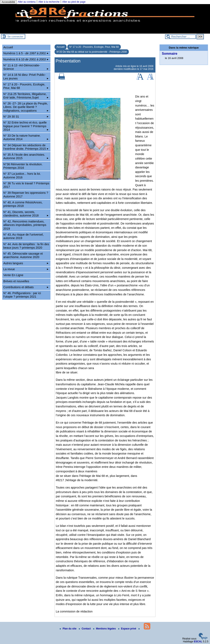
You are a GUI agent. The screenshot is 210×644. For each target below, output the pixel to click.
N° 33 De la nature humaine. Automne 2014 (26, 137)
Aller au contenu (27, 2)
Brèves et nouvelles (16, 281)
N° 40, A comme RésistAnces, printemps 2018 (23, 204)
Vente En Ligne (13, 275)
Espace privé (127, 629)
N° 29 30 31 (26, 117)
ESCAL (198, 642)
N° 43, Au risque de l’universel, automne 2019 (23, 236)
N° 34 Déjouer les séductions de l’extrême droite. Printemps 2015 (26, 147)
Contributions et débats (26, 287)
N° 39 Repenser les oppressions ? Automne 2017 (26, 194)
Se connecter (15, 37)
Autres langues (26, 263)
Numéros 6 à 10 (26, 59)
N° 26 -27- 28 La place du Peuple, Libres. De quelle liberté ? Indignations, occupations (26, 107)
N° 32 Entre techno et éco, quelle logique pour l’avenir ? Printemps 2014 (26, 126)
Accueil (61, 47)
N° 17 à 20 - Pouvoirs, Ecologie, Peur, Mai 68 (94, 47)
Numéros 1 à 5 (26, 53)
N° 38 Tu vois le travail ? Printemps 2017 (26, 185)
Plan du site (68, 629)
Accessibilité (8, 2)
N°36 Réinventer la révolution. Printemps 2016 (23, 166)
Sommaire (169, 54)
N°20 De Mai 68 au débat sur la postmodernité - (92, 52)
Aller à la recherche (49, 2)
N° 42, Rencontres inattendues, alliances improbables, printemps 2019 (25, 225)
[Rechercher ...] (180, 37)
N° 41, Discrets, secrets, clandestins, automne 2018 (26, 214)
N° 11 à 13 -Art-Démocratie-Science (26, 67)
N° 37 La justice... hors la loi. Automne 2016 (22, 175)
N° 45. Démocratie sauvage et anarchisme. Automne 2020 (23, 255)
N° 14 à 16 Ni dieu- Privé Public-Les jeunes (26, 77)
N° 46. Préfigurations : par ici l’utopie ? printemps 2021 (22, 295)
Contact (85, 629)
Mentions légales (105, 629)
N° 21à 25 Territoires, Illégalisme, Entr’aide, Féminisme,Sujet (26, 96)
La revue (26, 269)
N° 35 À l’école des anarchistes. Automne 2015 (26, 156)
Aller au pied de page (74, 2)
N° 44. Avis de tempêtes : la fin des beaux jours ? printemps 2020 (26, 246)
